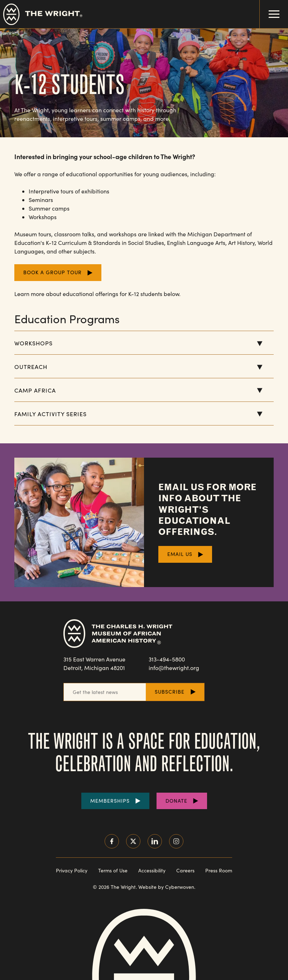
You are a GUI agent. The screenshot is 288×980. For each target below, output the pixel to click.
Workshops (33, 343)
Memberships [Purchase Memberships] (110, 801)
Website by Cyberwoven (166, 887)
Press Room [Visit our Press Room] (219, 870)
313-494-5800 (167, 659)
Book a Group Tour (52, 272)
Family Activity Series (51, 414)
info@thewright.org (174, 668)
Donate (176, 801)
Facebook (112, 841)
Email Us (180, 554)
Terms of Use (113, 870)
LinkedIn (155, 841)
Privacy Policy (72, 870)
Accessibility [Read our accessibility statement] (152, 870)
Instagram (176, 841)
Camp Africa (35, 390)
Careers (185, 870)
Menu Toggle (270, 9)
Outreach (31, 367)
